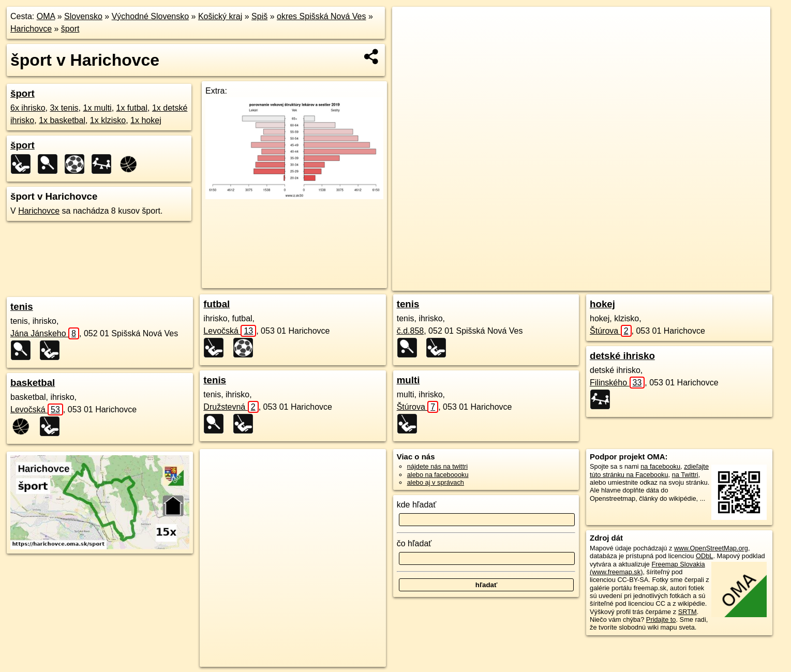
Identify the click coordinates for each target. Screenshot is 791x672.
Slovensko (83, 16)
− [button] (410, 40)
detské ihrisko (622, 356)
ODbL (704, 556)
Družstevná (231, 407)
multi (408, 380)
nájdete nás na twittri (437, 466)
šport (70, 29)
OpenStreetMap (594, 283)
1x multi (98, 108)
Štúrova (418, 407)
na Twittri (685, 475)
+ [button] (410, 24)
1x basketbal (62, 120)
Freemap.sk (648, 283)
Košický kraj (220, 16)
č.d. (411, 331)
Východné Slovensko (150, 16)
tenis (22, 307)
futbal (217, 304)
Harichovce (31, 29)
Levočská (37, 409)
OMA (46, 16)
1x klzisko (108, 120)
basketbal (33, 383)
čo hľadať (414, 543)
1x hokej (146, 120)
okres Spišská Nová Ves (322, 16)
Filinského (617, 383)
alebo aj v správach (436, 482)
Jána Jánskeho (45, 333)
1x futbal (132, 108)
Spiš (259, 16)
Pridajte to (661, 619)
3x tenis (64, 108)
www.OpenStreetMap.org (711, 548)
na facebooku (660, 466)
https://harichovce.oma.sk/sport (725, 283)
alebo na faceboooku (438, 475)
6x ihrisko (28, 108)
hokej (602, 304)
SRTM (688, 612)
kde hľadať (417, 505)
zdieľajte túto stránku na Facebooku (649, 470)
